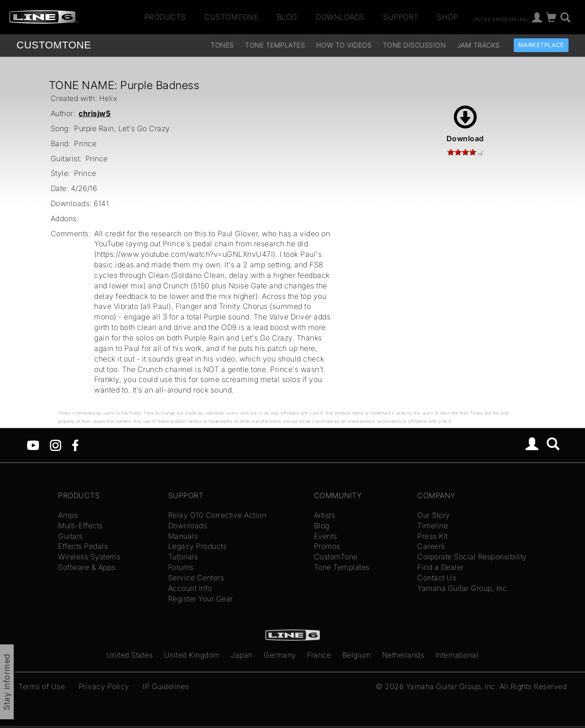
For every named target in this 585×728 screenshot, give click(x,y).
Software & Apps (87, 567)
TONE (54, 45)
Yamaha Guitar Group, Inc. (463, 588)
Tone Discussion (415, 45)
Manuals (183, 536)
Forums (181, 567)
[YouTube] (33, 445)
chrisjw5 (95, 113)
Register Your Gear (201, 599)
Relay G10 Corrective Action (217, 515)
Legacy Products (198, 546)
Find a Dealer (441, 567)
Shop (447, 17)
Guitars (71, 536)
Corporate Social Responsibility (472, 557)
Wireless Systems (89, 557)
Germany (280, 655)
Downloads (340, 17)
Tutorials (183, 557)
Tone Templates (275, 45)
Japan (242, 655)
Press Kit (433, 536)
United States (130, 655)
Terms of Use (42, 686)
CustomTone (231, 17)
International (457, 655)
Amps (68, 515)
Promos (327, 546)
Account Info (190, 588)
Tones (222, 45)
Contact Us (437, 578)
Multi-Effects (80, 526)
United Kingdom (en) (501, 19)
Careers (431, 546)
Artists (325, 515)
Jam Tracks (479, 45)
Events (326, 536)
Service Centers (196, 578)
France (319, 655)
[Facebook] (75, 445)
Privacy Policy (104, 686)
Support (401, 17)
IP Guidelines (166, 686)
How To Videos (344, 45)
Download (465, 124)
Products (165, 17)
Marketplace (541, 45)
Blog (287, 17)
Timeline (433, 526)
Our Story (434, 515)
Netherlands (403, 655)
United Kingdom (192, 655)
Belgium (357, 655)
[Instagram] (56, 445)
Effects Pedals (83, 546)
